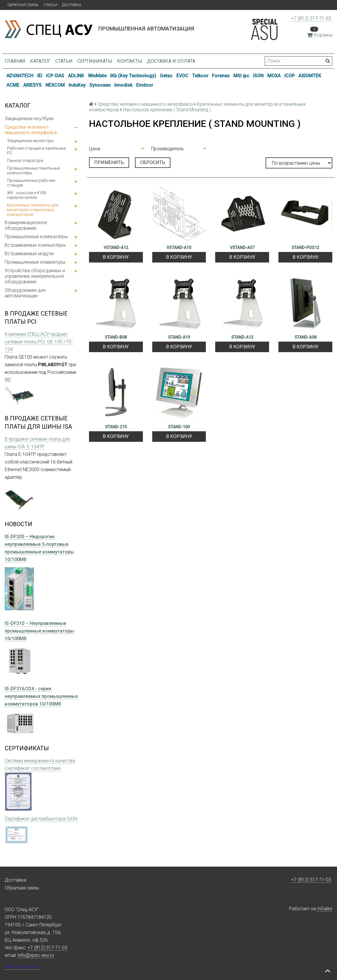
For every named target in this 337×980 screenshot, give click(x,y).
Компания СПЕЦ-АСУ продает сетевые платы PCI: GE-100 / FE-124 (39, 342)
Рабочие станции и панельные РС (36, 151)
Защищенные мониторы (30, 141)
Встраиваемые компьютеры (35, 245)
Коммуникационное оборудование (26, 225)
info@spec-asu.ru (36, 955)
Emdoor (145, 85)
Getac (166, 76)
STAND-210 (116, 427)
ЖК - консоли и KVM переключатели (26, 195)
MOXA (274, 76)
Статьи (50, 5)
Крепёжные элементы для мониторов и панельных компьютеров (33, 210)
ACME (13, 85)
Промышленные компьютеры (36, 237)
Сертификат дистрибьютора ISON (41, 819)
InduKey (77, 85)
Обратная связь (23, 5)
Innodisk (123, 85)
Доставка (72, 5)
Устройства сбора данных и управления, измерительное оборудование (35, 276)
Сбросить (153, 162)
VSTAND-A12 (116, 248)
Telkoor (200, 76)
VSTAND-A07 (242, 248)
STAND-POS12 (305, 248)
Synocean (100, 85)
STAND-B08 (116, 337)
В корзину (116, 257)
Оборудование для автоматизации (25, 293)
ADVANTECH (20, 76)
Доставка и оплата (171, 61)
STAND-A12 (242, 337)
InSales (325, 909)
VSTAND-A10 (179, 248)
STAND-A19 (179, 337)
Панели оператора (25, 161)
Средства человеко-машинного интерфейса (31, 130)
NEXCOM (55, 85)
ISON (258, 76)
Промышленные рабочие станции (31, 183)
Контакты (130, 61)
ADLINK (76, 76)
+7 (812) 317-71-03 (311, 18)
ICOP (290, 76)
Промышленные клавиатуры (35, 262)
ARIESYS (32, 85)
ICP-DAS (55, 76)
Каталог (40, 61)
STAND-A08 (306, 337)
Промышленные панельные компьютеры (33, 171)
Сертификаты (95, 61)
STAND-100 (179, 427)
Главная (15, 61)
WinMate (97, 76)
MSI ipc (241, 76)
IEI (40, 76)
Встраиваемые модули (29, 254)
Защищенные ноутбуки (29, 119)
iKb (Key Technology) (133, 76)
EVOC (182, 76)
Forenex (221, 76)
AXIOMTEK (310, 76)
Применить (109, 162)
